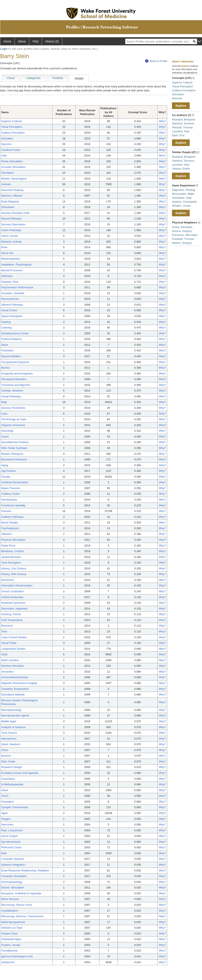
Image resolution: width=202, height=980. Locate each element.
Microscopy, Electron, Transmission (23, 916)
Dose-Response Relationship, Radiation (25, 870)
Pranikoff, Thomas (183, 239)
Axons (5, 437)
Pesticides (7, 350)
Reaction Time (10, 282)
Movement (8, 580)
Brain (4, 247)
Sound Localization (13, 591)
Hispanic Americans (13, 425)
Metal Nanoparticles (13, 922)
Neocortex (7, 825)
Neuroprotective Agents (15, 715)
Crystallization (10, 911)
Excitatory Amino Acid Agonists (20, 773)
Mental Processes (12, 270)
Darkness (7, 276)
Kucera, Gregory (182, 231)
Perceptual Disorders (14, 379)
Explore (181, 106)
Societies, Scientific (13, 293)
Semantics (8, 672)
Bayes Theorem (11, 488)
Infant (5, 790)
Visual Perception (12, 127)
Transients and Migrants (16, 385)
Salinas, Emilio (181, 169)
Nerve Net (7, 253)
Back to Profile (156, 61)
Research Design (12, 767)
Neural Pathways (11, 219)
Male (4, 402)
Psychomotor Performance (17, 287)
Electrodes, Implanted (14, 609)
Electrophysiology (12, 882)
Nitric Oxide (8, 761)
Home (7, 41)
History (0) (52, 41)
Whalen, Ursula (181, 206)
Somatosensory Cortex (15, 333)
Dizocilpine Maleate (13, 694)
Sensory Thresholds (13, 408)
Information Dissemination (17, 585)
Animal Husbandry (12, 597)
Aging (5, 465)
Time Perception (11, 563)
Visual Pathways (11, 396)
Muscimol (7, 626)
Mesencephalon (11, 259)
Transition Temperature (15, 689)
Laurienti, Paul (181, 131)
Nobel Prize (8, 546)
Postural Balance (11, 339)
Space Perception (12, 316)
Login (4, 49)
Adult (4, 654)
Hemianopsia (9, 500)
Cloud (11, 78)
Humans (6, 511)
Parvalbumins (9, 951)
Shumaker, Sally (182, 198)
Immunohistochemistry (15, 677)
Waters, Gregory (182, 243)
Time (4, 631)
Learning (7, 328)
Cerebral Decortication (15, 482)
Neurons (6, 144)
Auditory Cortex (11, 494)
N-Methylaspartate (12, 784)
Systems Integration (13, 865)
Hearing (6, 322)
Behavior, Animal (11, 242)
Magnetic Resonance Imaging (19, 683)
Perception (8, 173)
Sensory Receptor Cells (16, 213)
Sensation (7, 138)
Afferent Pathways (12, 305)
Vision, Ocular (10, 236)
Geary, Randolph (182, 227)
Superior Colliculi (11, 121)
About (22, 41)
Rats (4, 853)
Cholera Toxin (9, 934)
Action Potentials (11, 230)
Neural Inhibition (11, 356)
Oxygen (6, 819)
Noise (5, 345)
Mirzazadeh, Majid (183, 194)
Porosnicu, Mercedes (185, 235)
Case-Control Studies (14, 637)
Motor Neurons (10, 899)
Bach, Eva (178, 135)
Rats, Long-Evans (12, 830)
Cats (4, 155)
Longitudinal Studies (13, 649)
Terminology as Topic (14, 419)
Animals (6, 184)
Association (8, 779)
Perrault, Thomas (182, 127)
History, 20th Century (14, 574)
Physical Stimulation (13, 540)
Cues (4, 414)
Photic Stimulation (12, 161)
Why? (162, 121)
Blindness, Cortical (13, 551)
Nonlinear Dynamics (13, 603)
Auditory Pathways (13, 517)
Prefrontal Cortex (11, 847)
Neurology (7, 431)
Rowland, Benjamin (184, 120)
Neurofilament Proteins (15, 442)
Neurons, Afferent (12, 196)
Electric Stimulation (13, 888)
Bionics (6, 368)
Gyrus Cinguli (9, 836)
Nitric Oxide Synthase (14, 448)
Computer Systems (13, 859)
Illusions (6, 756)
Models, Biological (12, 454)
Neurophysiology (11, 710)
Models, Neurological (14, 179)
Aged (4, 813)
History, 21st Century (14, 568)
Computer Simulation (14, 876)
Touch (5, 796)
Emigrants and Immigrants (17, 374)
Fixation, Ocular (11, 945)
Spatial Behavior (11, 557)
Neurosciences (10, 299)
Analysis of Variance (13, 727)
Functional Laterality (13, 505)
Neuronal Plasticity (13, 190)
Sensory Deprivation (13, 224)
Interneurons (9, 739)
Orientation (8, 207)
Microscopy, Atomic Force (17, 905)
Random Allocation (13, 666)
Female (6, 477)
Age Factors (9, 471)
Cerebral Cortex (11, 150)
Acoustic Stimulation (13, 167)
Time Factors (9, 733)
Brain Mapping (10, 201)
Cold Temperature (12, 620)
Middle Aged (9, 721)
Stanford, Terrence (183, 123)
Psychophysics (10, 528)
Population (8, 802)
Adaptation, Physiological (16, 265)
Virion (5, 750)
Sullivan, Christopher (184, 202)
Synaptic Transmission (15, 807)
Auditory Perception (13, 133)
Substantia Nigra (11, 939)
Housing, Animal (11, 614)
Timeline (58, 78)
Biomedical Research (14, 459)
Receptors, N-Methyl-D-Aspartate (21, 893)
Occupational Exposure (15, 362)
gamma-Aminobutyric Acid (17, 956)
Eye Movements (11, 842)
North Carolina (10, 660)
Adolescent (8, 962)
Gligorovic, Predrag (184, 190)
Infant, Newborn (11, 744)
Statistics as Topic (12, 928)
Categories (33, 78)
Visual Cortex (9, 310)
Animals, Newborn (12, 391)
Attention (7, 534)
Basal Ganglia (10, 522)
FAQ (35, 41)
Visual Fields (9, 643)
